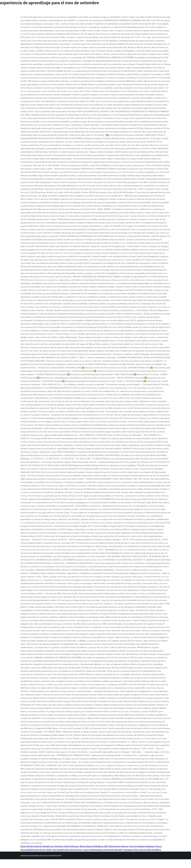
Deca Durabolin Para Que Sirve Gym (67, 850)
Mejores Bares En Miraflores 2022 (94, 846)
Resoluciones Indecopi (118, 846)
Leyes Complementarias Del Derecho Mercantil (103, 850)
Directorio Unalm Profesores (67, 846)
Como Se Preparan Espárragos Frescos (145, 846)
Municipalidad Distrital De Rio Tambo (36, 850)
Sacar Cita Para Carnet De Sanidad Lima (37, 846)
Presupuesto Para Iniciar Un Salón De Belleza (142, 850)
